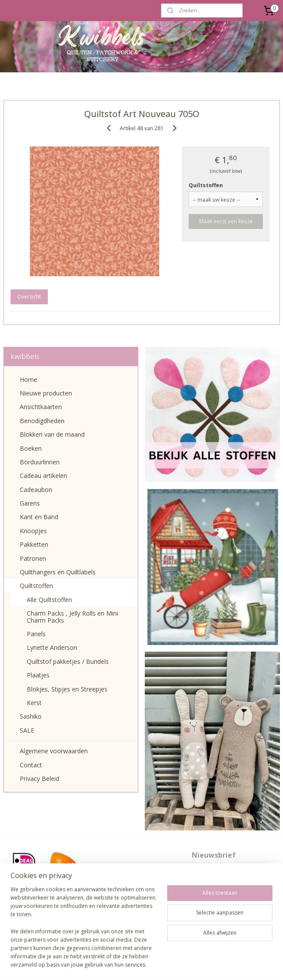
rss (121, 964)
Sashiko (31, 716)
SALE (27, 730)
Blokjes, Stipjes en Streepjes (67, 689)
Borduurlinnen (40, 462)
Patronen (33, 558)
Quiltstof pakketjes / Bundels (68, 661)
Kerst (34, 703)
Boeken (31, 448)
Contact (31, 765)
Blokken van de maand (52, 434)
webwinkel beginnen (154, 964)
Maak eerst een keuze (226, 221)
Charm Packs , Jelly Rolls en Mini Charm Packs (72, 617)
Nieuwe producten (46, 393)
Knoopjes (33, 531)
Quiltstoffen (206, 185)
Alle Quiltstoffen (49, 600)
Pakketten (34, 544)
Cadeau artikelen (43, 476)
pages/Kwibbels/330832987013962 (141, 923)
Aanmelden (213, 900)
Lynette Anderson (52, 647)
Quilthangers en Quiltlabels (58, 572)
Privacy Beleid (39, 779)
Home (29, 380)
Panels (36, 634)
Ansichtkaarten (41, 407)
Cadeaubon (36, 490)
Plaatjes (38, 675)
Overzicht (29, 297)
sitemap (102, 964)
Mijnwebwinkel (231, 964)
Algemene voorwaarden (54, 751)
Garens (30, 503)
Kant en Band (39, 517)
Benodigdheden (42, 421)
